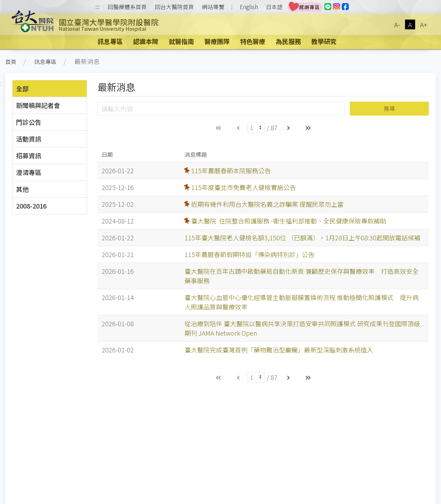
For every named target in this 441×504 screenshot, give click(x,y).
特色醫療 (253, 41)
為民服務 (288, 41)
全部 (22, 88)
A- (397, 24)
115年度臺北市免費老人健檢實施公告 (244, 187)
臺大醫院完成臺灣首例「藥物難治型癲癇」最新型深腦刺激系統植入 (279, 350)
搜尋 (389, 108)
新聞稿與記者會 (38, 105)
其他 (22, 189)
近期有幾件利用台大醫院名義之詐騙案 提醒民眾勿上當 (267, 204)
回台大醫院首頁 (174, 7)
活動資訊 (29, 139)
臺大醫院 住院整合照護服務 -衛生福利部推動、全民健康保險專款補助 (289, 221)
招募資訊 (29, 155)
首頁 (11, 62)
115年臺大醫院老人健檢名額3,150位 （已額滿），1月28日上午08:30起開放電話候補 (302, 238)
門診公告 (29, 122)
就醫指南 (181, 41)
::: (97, 7)
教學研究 (324, 41)
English (249, 7)
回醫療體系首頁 (127, 7)
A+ (424, 24)
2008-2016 (31, 206)
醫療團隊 (217, 41)
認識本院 (146, 41)
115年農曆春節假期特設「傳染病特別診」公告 (250, 254)
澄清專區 (29, 172)
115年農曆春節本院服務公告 (231, 170)
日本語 (274, 7)
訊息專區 (110, 41)
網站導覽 (213, 7)
